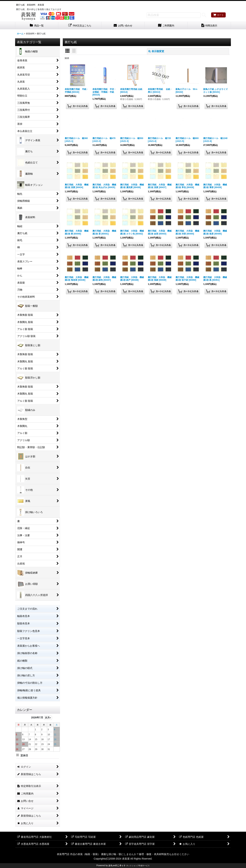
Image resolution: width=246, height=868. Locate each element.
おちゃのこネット (117, 865)
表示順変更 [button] (156, 51)
